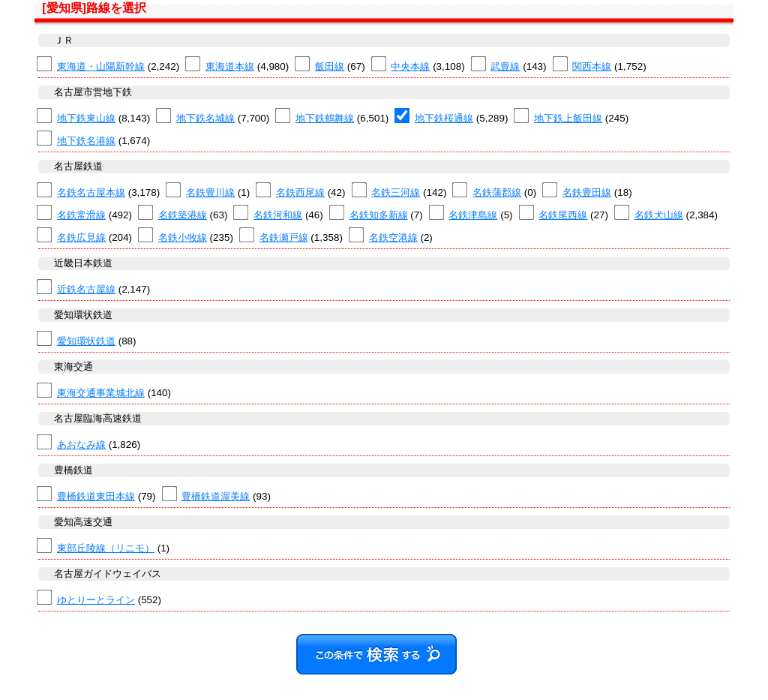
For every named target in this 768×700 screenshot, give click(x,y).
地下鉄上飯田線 (568, 118)
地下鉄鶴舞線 (325, 118)
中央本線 (410, 66)
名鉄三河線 (396, 192)
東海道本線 (230, 66)
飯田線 (330, 66)
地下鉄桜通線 (444, 118)
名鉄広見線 (81, 237)
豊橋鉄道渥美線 (216, 496)
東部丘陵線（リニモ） (106, 548)
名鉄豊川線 (210, 192)
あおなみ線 (81, 445)
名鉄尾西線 (563, 215)
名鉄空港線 (393, 237)
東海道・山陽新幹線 (101, 66)
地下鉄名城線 (205, 118)
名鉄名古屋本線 (91, 192)
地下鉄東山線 (86, 118)
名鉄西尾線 (300, 192)
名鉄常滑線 (81, 215)
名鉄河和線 (278, 215)
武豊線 (505, 66)
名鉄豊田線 (587, 192)
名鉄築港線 (183, 215)
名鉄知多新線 (379, 215)
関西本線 (592, 66)
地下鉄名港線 (86, 141)
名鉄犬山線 (659, 215)
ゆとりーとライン (96, 600)
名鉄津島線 (473, 215)
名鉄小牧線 (183, 237)
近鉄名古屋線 (86, 289)
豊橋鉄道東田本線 (96, 496)
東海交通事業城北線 (101, 393)
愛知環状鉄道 (86, 341)
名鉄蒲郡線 (497, 192)
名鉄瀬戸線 (284, 237)
